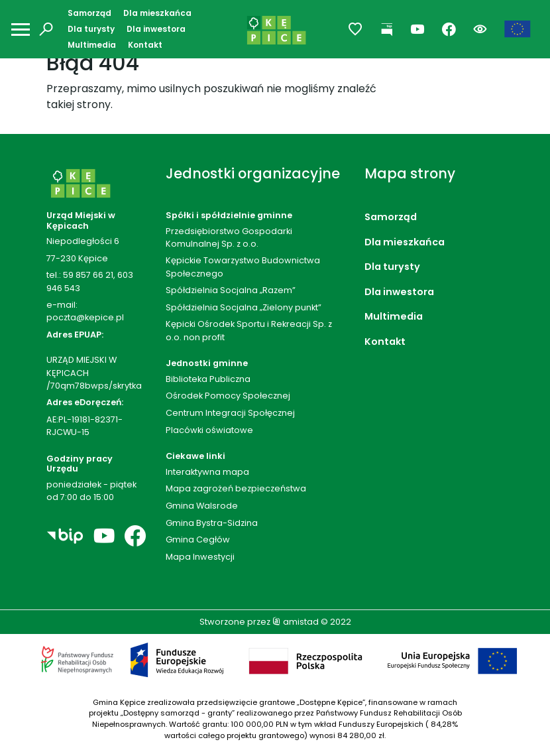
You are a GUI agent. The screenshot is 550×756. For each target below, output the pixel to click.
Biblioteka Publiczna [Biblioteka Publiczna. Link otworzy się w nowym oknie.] (208, 379)
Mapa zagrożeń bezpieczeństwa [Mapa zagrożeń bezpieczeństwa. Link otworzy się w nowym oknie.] (236, 488)
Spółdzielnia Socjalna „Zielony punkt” (244, 307)
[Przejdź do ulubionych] (356, 30)
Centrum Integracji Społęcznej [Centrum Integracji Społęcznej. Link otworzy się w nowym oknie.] (230, 413)
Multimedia (92, 45)
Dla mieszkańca (157, 13)
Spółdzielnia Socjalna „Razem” (231, 290)
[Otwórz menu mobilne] (21, 30)
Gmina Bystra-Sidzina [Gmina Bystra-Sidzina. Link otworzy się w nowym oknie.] (212, 523)
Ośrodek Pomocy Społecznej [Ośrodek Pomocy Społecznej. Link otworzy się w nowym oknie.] (228, 396)
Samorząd (89, 13)
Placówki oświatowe (209, 430)
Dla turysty (91, 29)
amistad (296, 622)
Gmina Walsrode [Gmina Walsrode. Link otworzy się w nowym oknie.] (202, 506)
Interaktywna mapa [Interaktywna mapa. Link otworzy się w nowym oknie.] (207, 472)
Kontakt (145, 45)
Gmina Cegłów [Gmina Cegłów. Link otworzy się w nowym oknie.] (198, 539)
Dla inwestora (156, 29)
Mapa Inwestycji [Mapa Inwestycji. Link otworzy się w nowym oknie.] (200, 557)
